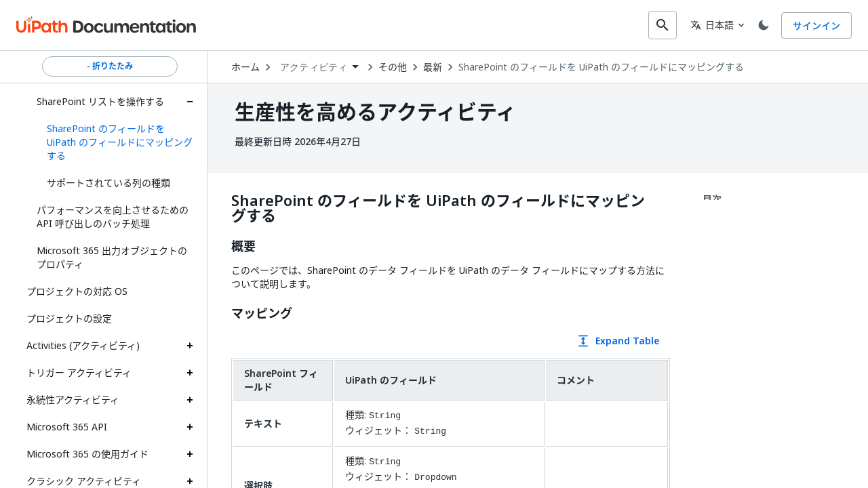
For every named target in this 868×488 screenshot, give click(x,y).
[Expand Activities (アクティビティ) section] (190, 344)
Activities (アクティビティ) (83, 344)
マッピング (265, 312)
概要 (247, 245)
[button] (115, 141)
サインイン (816, 25)
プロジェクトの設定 (69, 317)
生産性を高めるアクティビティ (375, 110)
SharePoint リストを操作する (100, 100)
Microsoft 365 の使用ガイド (87, 452)
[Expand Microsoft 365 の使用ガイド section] (190, 453)
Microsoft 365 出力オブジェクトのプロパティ (112, 256)
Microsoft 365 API (67, 425)
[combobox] (425, 24)
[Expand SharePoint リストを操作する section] (190, 100)
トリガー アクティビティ (79, 371)
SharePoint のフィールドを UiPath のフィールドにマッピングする (605, 66)
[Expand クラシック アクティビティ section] (190, 480)
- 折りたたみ (110, 65)
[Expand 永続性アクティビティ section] (190, 399)
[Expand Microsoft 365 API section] (190, 426)
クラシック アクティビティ (84, 480)
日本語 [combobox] (707, 24)
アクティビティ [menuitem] (317, 66)
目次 (712, 198)
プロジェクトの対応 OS (77, 290)
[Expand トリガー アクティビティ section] (190, 371)
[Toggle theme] (761, 24)
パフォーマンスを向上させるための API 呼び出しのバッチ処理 (113, 215)
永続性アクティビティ (73, 398)
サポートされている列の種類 (108, 181)
